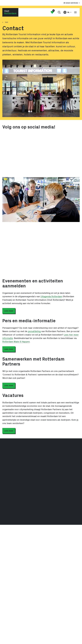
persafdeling (34, 331)
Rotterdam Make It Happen (16, 342)
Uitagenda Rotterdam (51, 297)
